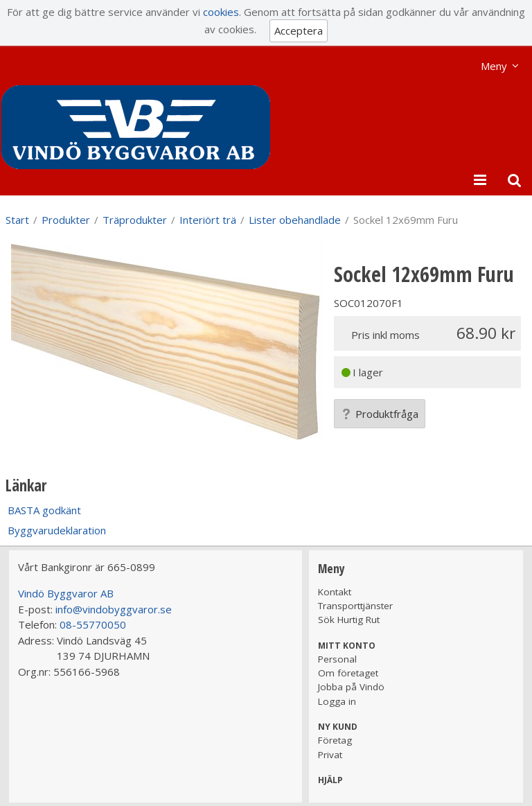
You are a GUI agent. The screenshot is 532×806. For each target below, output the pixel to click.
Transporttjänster (355, 606)
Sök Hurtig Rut (349, 620)
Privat (330, 755)
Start (17, 220)
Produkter (66, 220)
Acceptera (299, 30)
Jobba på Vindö (351, 687)
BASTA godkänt (44, 510)
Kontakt (335, 592)
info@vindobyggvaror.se (114, 609)
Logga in (337, 701)
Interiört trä (208, 220)
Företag (335, 740)
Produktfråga (380, 414)
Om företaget (348, 673)
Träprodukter (135, 220)
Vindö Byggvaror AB (66, 593)
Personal (337, 659)
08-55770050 (93, 624)
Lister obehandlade (295, 220)
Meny (494, 66)
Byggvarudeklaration (57, 530)
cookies (221, 12)
